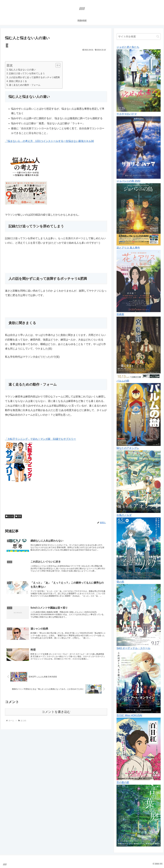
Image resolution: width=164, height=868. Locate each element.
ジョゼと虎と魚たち (128, 47)
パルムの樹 (123, 381)
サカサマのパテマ (127, 114)
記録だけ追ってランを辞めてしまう (27, 73)
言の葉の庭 (123, 782)
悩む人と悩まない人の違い (22, 70)
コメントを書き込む (56, 717)
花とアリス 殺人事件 (128, 248)
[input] (139, 37)
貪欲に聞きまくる (18, 81)
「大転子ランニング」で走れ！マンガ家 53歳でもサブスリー (40, 439)
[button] (158, 36)
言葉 (18, 516)
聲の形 (120, 582)
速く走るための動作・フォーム (25, 85)
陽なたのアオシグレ (128, 448)
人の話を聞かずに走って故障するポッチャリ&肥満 (34, 77)
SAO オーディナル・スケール (133, 648)
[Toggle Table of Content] (57, 65)
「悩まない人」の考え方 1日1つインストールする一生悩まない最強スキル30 (49, 141)
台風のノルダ (124, 515)
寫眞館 (120, 314)
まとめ (10, 516)
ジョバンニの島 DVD (128, 181)
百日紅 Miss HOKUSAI (129, 715)
